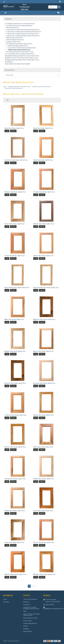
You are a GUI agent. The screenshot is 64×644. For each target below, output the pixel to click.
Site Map (6, 602)
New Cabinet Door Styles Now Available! (17, 64)
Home (5, 87)
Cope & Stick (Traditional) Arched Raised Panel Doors (23, 30)
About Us (26, 602)
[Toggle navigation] (5, 13)
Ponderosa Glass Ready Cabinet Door (15, 415)
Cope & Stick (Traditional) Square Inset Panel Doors (23, 34)
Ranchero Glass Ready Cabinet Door (15, 447)
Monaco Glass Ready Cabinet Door (43, 351)
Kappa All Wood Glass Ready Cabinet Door (17, 287)
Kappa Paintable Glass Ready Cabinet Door (46, 287)
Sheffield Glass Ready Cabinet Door (44, 479)
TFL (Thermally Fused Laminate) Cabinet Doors (20, 54)
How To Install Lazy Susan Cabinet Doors (31, 615)
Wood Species (28, 631)
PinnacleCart (16, 641)
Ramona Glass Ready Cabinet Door (43, 415)
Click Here (24, 9)
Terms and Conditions (30, 599)
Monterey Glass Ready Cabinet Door (15, 383)
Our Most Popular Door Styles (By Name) (19, 26)
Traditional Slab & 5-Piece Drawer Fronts (21, 52)
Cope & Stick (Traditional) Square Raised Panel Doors (23, 36)
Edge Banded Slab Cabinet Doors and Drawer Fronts (23, 60)
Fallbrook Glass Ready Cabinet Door (44, 224)
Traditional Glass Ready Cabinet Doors (20, 44)
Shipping (26, 629)
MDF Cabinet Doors (13, 28)
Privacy (25, 626)
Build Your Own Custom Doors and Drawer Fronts (22, 58)
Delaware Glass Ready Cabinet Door (15, 192)
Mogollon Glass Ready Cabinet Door (15, 351)
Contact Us (27, 605)
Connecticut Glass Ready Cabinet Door (16, 160)
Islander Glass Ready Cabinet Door (43, 256)
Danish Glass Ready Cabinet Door (43, 160)
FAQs (25, 611)
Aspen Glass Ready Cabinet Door (43, 128)
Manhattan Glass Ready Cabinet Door (44, 319)
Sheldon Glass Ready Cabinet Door (15, 511)
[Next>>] (35, 586)
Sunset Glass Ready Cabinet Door (43, 511)
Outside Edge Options (30, 623)
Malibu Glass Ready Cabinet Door (14, 319)
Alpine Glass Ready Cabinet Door (14, 128)
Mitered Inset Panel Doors (15, 38)
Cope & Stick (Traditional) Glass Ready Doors (22, 48)
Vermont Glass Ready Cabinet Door (44, 542)
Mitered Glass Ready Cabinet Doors (19, 50)
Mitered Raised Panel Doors (15, 40)
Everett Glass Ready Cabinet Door (15, 224)
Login (7, 131)
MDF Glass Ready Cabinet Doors (18, 46)
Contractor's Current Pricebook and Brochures (31, 608)
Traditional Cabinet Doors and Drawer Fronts (21, 24)
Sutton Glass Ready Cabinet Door (14, 542)
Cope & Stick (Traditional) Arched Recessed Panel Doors (24, 32)
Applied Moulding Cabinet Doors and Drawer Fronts (23, 56)
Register (13, 131)
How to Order (27, 621)
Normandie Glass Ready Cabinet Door (44, 383)
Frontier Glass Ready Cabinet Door (15, 256)
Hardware (10, 62)
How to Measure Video (30, 618)
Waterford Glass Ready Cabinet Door (15, 574)
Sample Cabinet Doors (13, 42)
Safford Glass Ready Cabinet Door (43, 447)
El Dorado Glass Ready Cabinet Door (44, 192)
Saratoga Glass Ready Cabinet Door (15, 479)
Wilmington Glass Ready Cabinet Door (44, 574)
